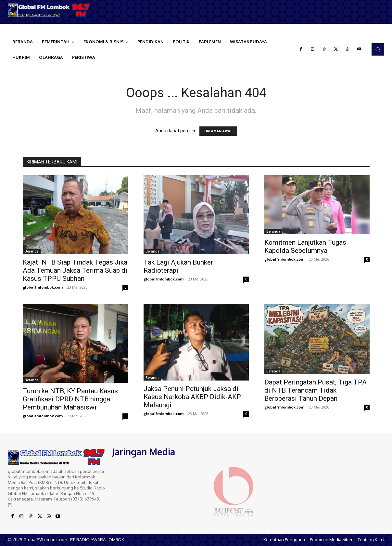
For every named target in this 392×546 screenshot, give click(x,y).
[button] (378, 49)
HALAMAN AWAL (218, 131)
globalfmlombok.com (43, 287)
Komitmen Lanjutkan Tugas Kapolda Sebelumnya (305, 247)
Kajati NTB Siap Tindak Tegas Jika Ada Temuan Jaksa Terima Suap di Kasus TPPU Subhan (75, 270)
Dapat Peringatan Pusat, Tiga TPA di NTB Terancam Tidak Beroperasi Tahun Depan (316, 390)
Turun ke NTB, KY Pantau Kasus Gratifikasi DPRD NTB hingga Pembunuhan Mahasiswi (70, 399)
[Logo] (49, 10)
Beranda (32, 251)
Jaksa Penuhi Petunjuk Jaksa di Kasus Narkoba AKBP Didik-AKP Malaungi (192, 397)
